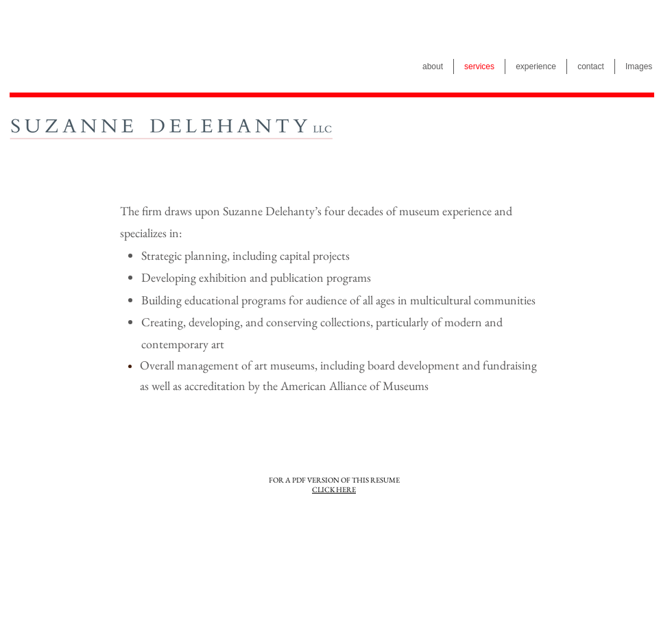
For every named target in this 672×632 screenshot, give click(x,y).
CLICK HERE (334, 489)
